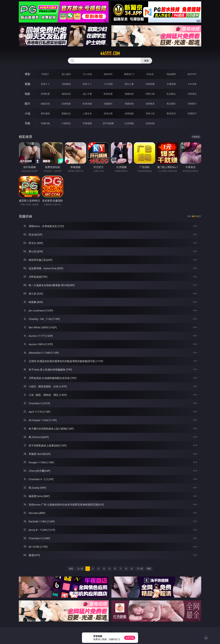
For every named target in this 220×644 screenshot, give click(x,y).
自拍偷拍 (66, 84)
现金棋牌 (171, 74)
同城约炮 (45, 123)
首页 (71, 569)
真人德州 (66, 74)
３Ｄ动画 (108, 84)
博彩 (27, 74)
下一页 (140, 569)
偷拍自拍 (66, 94)
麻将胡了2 (129, 74)
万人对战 (87, 74)
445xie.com (110, 53)
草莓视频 (87, 123)
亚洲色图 (66, 104)
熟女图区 (171, 104)
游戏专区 (108, 74)
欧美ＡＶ (87, 84)
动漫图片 (108, 104)
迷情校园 (129, 113)
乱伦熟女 (171, 94)
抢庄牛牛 (192, 74)
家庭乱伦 (66, 113)
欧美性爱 (108, 94)
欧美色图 (87, 104)
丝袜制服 (150, 84)
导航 (27, 123)
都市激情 (45, 113)
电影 (27, 94)
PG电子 (45, 74)
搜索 (146, 61)
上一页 (80, 569)
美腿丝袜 (129, 104)
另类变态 (192, 94)
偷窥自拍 (45, 104)
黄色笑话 (171, 113)
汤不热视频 (108, 123)
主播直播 (171, 84)
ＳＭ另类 (192, 84)
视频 (27, 84)
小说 (27, 113)
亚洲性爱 (45, 94)
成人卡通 (87, 94)
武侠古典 (108, 113)
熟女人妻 (129, 84)
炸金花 (150, 74)
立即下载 (130, 638)
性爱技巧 (192, 113)
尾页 (149, 569)
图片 (27, 104)
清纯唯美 (150, 104)
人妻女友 (87, 113)
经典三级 (150, 94)
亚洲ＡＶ (45, 84)
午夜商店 (66, 123)
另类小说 (150, 113)
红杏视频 (129, 123)
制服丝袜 (129, 94)
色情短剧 (150, 123)
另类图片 (192, 104)
